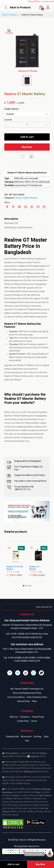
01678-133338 (17, 634)
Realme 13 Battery (34, 568)
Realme (19, 198)
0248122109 (36, 637)
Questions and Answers (18, 227)
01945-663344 (23, 637)
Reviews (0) (11, 223)
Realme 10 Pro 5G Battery (15, 568)
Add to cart (27, 137)
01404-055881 (29, 658)
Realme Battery (30, 198)
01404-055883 (21, 661)
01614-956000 (31, 634)
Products (13, 15)
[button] (24, 586)
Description (11, 219)
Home (5, 15)
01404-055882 (43, 658)
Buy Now (27, 147)
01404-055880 (15, 658)
